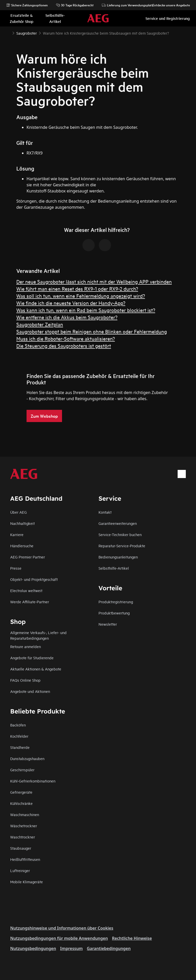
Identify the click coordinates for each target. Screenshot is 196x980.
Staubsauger (21, 848)
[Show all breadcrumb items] (8, 33)
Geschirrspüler (22, 770)
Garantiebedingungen (109, 948)
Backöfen (18, 725)
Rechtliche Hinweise (132, 938)
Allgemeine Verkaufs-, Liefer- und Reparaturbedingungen (38, 635)
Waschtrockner (23, 837)
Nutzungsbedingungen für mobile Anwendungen (59, 938)
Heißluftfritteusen (25, 859)
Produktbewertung (114, 613)
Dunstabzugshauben (27, 758)
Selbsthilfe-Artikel (114, 568)
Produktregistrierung (116, 602)
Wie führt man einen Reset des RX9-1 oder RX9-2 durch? (77, 289)
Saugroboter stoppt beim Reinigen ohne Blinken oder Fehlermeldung (92, 331)
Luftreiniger (20, 870)
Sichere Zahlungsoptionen (27, 5)
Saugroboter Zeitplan (40, 324)
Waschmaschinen (25, 814)
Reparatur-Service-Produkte (122, 546)
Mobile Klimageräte (27, 882)
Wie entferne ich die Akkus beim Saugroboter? (67, 317)
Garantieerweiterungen (118, 523)
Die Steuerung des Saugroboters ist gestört (64, 346)
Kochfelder (19, 736)
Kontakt (105, 512)
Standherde (20, 747)
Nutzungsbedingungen (33, 948)
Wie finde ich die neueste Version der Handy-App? (71, 303)
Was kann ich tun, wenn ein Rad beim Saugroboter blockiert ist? (86, 310)
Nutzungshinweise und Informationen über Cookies (62, 928)
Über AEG (19, 512)
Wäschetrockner (24, 826)
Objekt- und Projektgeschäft (34, 579)
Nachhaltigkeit (22, 523)
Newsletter (108, 624)
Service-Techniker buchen (120, 534)
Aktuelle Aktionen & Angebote (36, 669)
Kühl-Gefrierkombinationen (33, 781)
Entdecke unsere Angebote (169, 5)
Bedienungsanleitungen (118, 557)
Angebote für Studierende (32, 658)
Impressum (72, 948)
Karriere (17, 534)
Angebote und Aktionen (30, 691)
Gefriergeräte (21, 792)
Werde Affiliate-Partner (30, 602)
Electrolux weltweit (26, 590)
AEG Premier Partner (28, 557)
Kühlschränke (21, 803)
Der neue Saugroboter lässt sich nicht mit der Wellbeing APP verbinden (94, 281)
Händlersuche (22, 546)
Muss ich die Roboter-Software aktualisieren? (66, 338)
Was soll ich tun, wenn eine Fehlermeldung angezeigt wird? (81, 296)
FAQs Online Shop (25, 680)
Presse (16, 568)
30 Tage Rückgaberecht (75, 5)
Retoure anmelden (26, 646)
